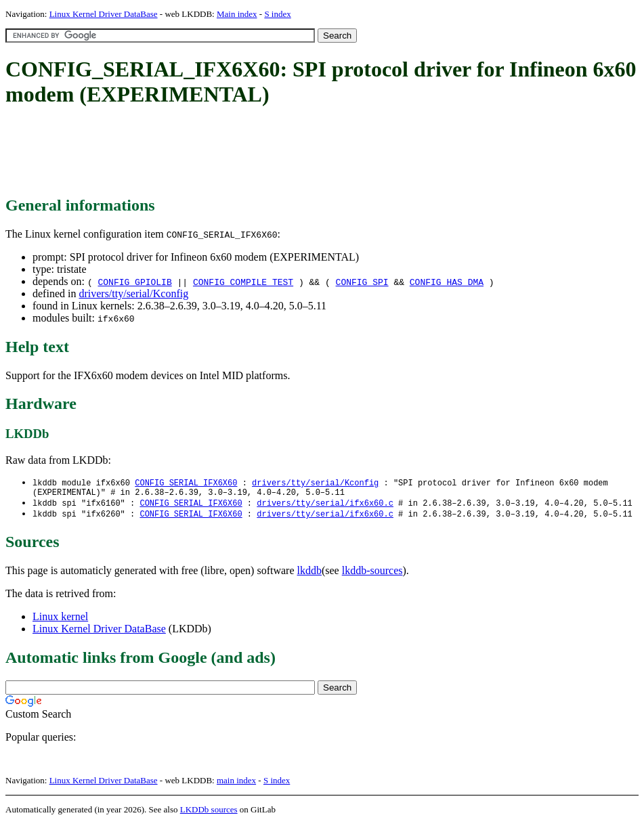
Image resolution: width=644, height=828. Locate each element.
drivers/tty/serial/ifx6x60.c (325, 506)
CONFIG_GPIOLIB (134, 282)
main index (236, 784)
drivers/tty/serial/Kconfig (133, 293)
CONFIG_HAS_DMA (447, 282)
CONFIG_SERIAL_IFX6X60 (186, 483)
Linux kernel (60, 620)
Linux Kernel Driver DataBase (104, 14)
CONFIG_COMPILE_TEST (243, 282)
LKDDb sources (209, 813)
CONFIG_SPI (362, 282)
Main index (237, 14)
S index (277, 14)
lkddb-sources (372, 574)
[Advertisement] (252, 152)
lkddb (309, 574)
